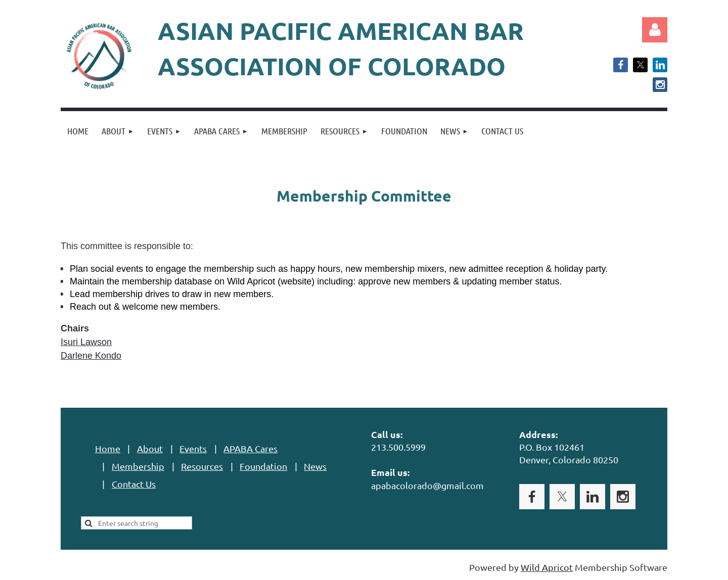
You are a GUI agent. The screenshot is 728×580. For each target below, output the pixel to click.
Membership (138, 466)
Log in (655, 30)
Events (193, 448)
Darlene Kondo (91, 356)
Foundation (263, 466)
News (315, 466)
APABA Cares (251, 448)
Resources (202, 466)
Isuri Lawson (86, 342)
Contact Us (134, 484)
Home (108, 448)
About (150, 448)
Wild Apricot (547, 567)
